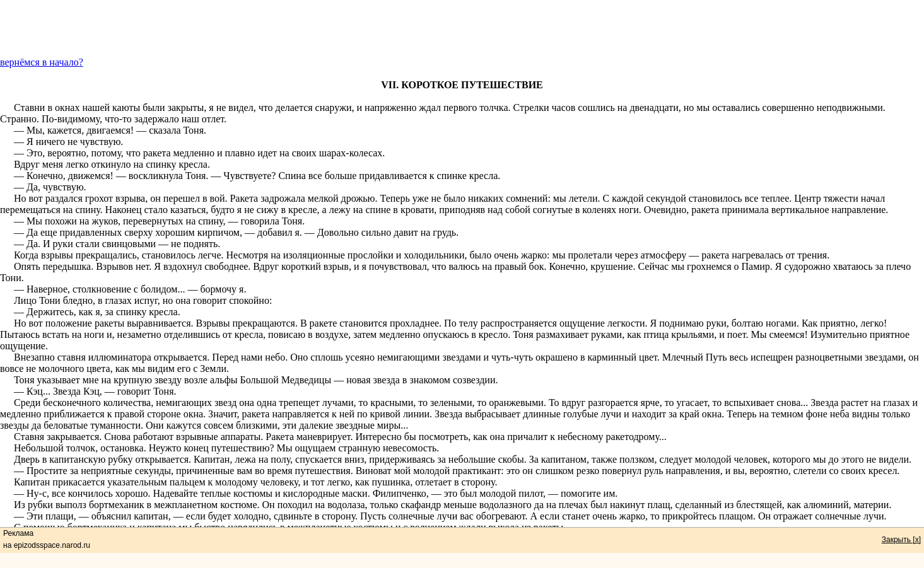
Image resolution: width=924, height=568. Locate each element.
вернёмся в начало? (42, 62)
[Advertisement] (462, 28)
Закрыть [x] (901, 540)
